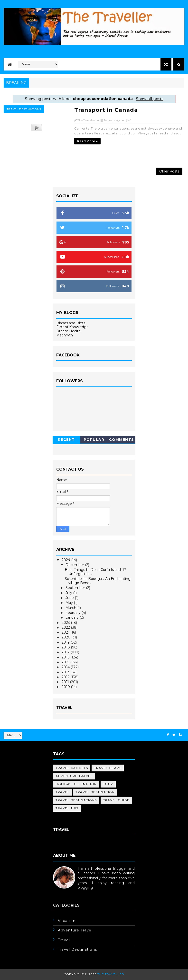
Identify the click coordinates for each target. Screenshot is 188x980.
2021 (66, 632)
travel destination (95, 792)
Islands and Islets (71, 323)
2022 (66, 627)
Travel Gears (108, 768)
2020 (66, 637)
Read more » (87, 141)
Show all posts (150, 99)
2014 (66, 667)
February (74, 613)
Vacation (67, 921)
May (70, 603)
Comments (122, 440)
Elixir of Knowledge (72, 327)
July (69, 593)
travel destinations (24, 109)
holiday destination (76, 784)
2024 (66, 560)
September (76, 588)
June (70, 598)
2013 (66, 672)
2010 (66, 687)
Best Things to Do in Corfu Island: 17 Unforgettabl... (95, 572)
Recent (66, 440)
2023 (66, 623)
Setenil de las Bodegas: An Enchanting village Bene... (98, 581)
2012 (66, 677)
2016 (66, 657)
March (71, 608)
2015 (66, 662)
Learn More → (65, 892)
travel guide (116, 800)
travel (62, 792)
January (73, 617)
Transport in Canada (106, 110)
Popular (94, 440)
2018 (66, 647)
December (75, 565)
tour (108, 784)
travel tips (67, 808)
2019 (66, 642)
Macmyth (65, 335)
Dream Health (68, 331)
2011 (66, 682)
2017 (66, 652)
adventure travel (74, 776)
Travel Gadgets (72, 768)
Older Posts (169, 171)
